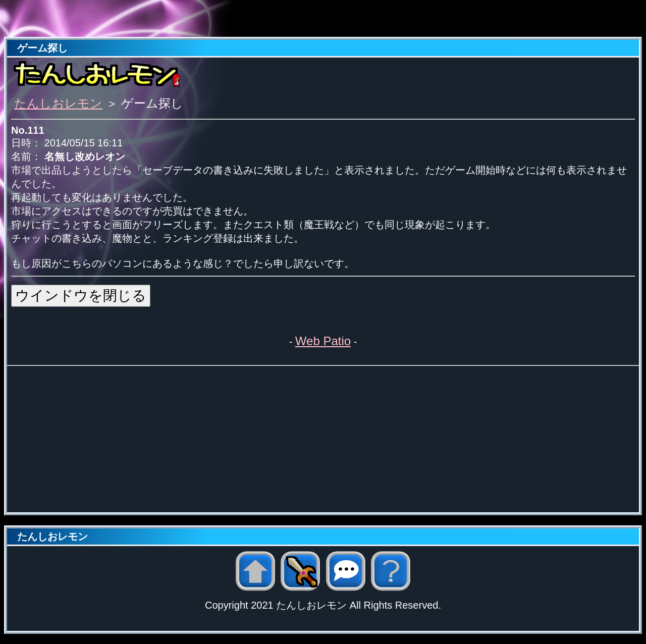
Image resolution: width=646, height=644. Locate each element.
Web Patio (323, 341)
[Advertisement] (323, 19)
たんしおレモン (58, 103)
